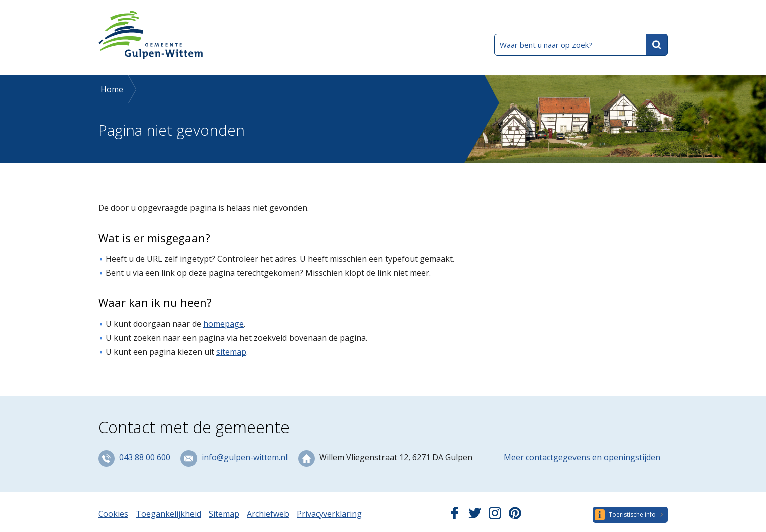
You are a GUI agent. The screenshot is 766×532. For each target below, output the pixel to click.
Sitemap (224, 514)
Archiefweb (268, 514)
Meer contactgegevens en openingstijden (582, 457)
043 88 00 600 (145, 457)
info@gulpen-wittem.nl (245, 457)
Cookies (113, 514)
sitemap (231, 352)
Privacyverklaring (329, 514)
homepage (223, 324)
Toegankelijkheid (168, 514)
